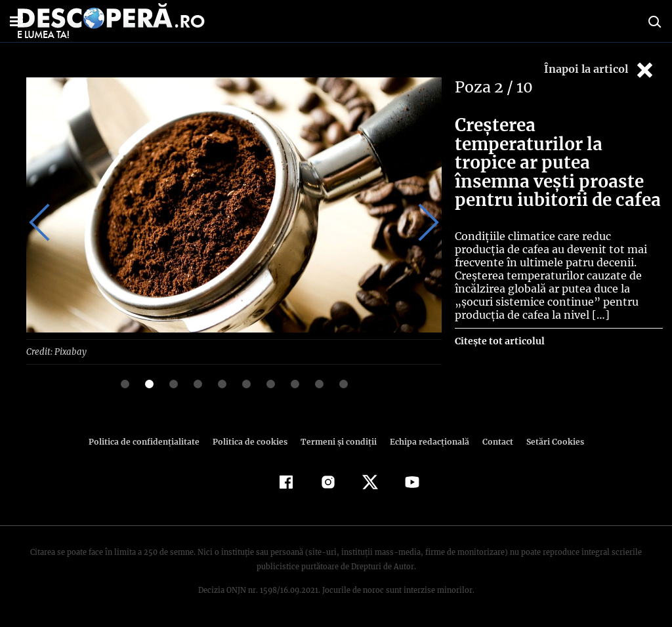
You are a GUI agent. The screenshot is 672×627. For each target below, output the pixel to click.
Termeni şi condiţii (337, 441)
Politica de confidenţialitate (150, 441)
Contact (492, 441)
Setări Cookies (548, 441)
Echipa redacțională (425, 441)
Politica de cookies (251, 441)
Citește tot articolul (499, 341)
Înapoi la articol (600, 70)
